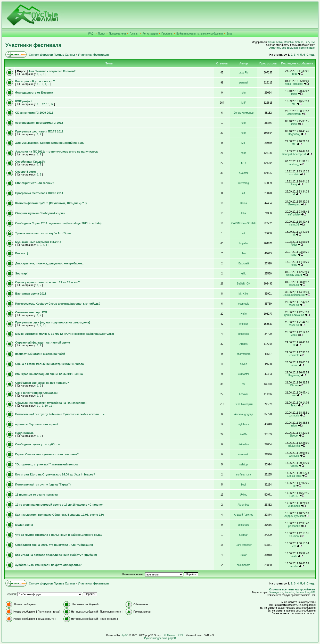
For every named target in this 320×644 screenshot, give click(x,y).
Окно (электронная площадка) (36, 393)
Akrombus (244, 505)
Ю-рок (294, 385)
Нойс (244, 314)
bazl (243, 485)
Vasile (294, 556)
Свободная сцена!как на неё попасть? (42, 383)
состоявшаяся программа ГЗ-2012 (39, 123)
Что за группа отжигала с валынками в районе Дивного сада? (59, 535)
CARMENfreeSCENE (244, 223)
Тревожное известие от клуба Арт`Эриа (43, 233)
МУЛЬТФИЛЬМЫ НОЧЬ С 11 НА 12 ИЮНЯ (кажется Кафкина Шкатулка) (65, 334)
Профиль (167, 34)
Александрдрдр (243, 414)
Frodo (294, 74)
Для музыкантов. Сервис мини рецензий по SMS (50, 143)
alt (244, 193)
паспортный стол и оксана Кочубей (40, 354)
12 (43, 104)
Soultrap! (21, 273)
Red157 (294, 496)
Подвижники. (24, 433)
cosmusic (294, 285)
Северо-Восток (26, 172)
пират (294, 255)
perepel (244, 83)
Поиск (102, 34)
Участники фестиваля (33, 45)
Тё (294, 486)
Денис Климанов (244, 113)
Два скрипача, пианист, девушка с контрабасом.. (49, 263)
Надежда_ (294, 134)
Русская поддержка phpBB (160, 638)
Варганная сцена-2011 (31, 294)
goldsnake (244, 525)
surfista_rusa (244, 475)
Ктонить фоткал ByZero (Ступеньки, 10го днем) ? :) (51, 203)
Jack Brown (294, 114)
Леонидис (294, 204)
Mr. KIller (244, 294)
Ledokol (244, 394)
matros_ (294, 164)
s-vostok (244, 173)
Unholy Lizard (294, 275)
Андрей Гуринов (244, 515)
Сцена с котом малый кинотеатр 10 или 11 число (50, 364)
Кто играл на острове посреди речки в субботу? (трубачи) (56, 555)
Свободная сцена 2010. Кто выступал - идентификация (54, 545)
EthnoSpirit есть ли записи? (35, 183)
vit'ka (294, 335)
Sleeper (294, 436)
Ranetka (289, 42)
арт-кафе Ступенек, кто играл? (37, 424)
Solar (244, 555)
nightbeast (244, 424)
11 (51, 406)
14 (52, 104)
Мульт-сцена (24, 525)
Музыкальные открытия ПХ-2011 (38, 242)
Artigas (244, 344)
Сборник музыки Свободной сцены (40, 213)
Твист (294, 405)
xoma (294, 265)
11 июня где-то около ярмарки (36, 495)
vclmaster (244, 374)
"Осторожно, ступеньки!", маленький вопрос (47, 464)
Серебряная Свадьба (30, 162)
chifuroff (294, 355)
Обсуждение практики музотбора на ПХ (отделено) (51, 403)
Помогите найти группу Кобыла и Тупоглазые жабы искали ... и (60, 414)
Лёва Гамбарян (294, 84)
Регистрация (150, 34)
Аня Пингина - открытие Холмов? (52, 71)
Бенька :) (22, 253)
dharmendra (244, 354)
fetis (243, 213)
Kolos (244, 203)
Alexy (294, 184)
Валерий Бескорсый (294, 154)
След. (311, 55)
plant (244, 253)
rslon (244, 93)
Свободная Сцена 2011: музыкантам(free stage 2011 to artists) (58, 223)
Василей (244, 264)
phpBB (125, 635)
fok (244, 384)
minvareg (244, 183)
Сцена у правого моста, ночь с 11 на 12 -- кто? (48, 282)
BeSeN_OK (244, 284)
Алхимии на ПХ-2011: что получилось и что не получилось (57, 152)
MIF (244, 103)
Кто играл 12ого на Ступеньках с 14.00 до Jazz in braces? (55, 474)
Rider (294, 245)
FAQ (91, 34)
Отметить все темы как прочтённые (292, 48)
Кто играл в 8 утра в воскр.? (35, 81)
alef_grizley (294, 215)
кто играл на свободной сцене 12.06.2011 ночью (49, 374)
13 (48, 104)
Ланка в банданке (294, 295)
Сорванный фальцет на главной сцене (43, 342)
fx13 (244, 163)
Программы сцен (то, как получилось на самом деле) (53, 322)
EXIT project (23, 101)
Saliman (244, 535)
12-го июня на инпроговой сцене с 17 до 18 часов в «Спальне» (59, 505)
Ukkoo (243, 495)
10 (46, 406)
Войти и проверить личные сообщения (200, 34)
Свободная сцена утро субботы (38, 444)
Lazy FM (310, 42)
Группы (134, 34)
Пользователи (117, 34)
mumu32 (294, 225)
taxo (294, 395)
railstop (294, 365)
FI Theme (169, 635)
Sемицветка (275, 42)
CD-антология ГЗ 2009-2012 (34, 113)
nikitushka (243, 444)
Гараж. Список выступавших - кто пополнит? (47, 454)
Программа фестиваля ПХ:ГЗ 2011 (39, 193)
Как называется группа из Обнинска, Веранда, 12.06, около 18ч (59, 515)
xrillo (244, 274)
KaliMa (244, 434)
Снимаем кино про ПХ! (31, 312)
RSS (180, 635)
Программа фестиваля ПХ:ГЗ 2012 (39, 131)
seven (244, 364)
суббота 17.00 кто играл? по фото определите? (48, 565)
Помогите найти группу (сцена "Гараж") (43, 484)
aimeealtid (244, 334)
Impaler (244, 243)
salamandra (243, 565)
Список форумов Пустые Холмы (52, 55)
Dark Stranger (243, 545)
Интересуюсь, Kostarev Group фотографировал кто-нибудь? (58, 304)
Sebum (299, 42)
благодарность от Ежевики (34, 93)
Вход (230, 34)
